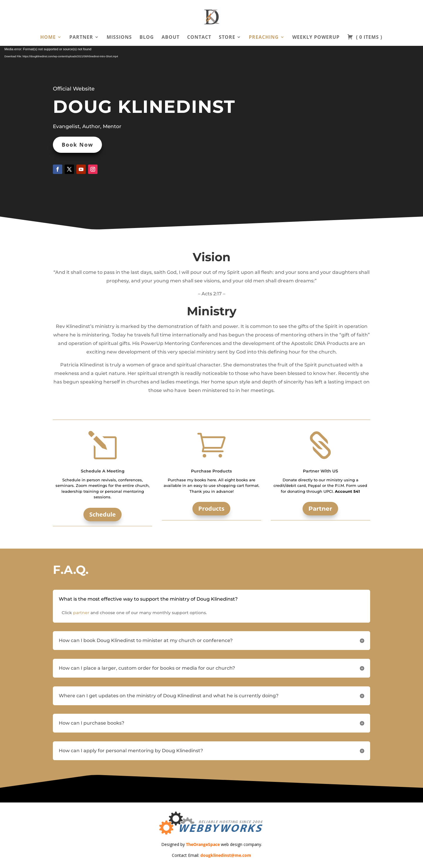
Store (227, 38)
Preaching (264, 38)
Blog (147, 38)
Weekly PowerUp (316, 38)
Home (48, 38)
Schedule (103, 514)
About (171, 38)
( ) (365, 38)
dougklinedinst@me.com (226, 855)
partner (81, 613)
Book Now (77, 145)
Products (211, 508)
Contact (199, 38)
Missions (119, 38)
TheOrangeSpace (203, 844)
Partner (81, 38)
